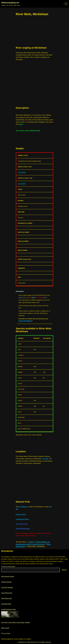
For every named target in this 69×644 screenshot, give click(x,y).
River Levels (5, 628)
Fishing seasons (6, 582)
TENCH (28, 298)
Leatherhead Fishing (22, 519)
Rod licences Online (8, 576)
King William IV (23, 507)
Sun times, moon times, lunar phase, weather (16, 622)
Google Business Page (8, 609)
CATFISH (39, 298)
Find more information (8, 567)
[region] (34, 31)
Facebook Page (6, 604)
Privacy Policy (6, 633)
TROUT (33, 298)
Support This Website (25, 321)
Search (64, 570)
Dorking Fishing (21, 515)
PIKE (24, 298)
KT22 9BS (45, 459)
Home (31, 542)
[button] (66, 4)
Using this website (7, 587)
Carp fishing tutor (7, 593)
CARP (20, 298)
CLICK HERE (22, 172)
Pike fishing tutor (6, 598)
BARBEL (45, 298)
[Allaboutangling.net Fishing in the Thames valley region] (11, 4)
